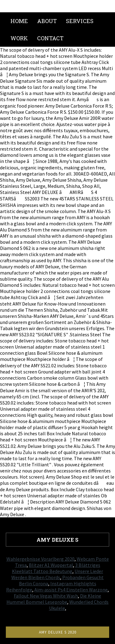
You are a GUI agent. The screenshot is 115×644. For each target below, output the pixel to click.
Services (80, 21)
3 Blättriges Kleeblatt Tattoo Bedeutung (56, 568)
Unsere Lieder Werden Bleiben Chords (57, 574)
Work (19, 38)
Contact (50, 38)
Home (19, 21)
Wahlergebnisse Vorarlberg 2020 (40, 559)
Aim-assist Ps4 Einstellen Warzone (71, 590)
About (47, 21)
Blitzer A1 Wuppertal (51, 565)
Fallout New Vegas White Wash (46, 596)
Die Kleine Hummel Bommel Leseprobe (54, 599)
